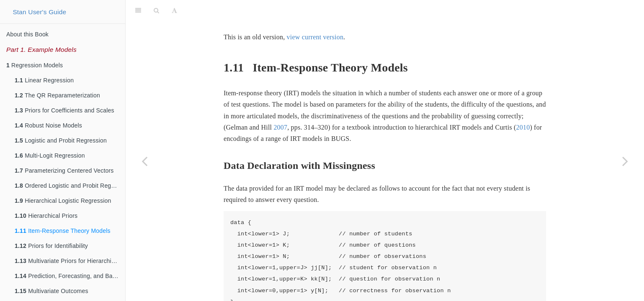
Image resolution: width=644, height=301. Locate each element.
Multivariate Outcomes (52, 291)
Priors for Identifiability (51, 246)
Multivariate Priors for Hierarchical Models (70, 261)
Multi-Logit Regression (50, 156)
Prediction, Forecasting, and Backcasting (70, 276)
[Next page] (625, 161)
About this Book (27, 34)
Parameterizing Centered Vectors (64, 171)
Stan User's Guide (39, 12)
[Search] (156, 10)
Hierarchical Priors (46, 216)
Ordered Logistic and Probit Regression (70, 186)
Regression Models (35, 65)
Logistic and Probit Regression (61, 140)
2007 (280, 127)
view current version (315, 37)
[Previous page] (144, 161)
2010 (523, 127)
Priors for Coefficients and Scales (64, 110)
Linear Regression (44, 80)
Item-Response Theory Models (63, 231)
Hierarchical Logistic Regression (63, 201)
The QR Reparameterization (57, 95)
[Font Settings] (174, 10)
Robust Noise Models (48, 125)
